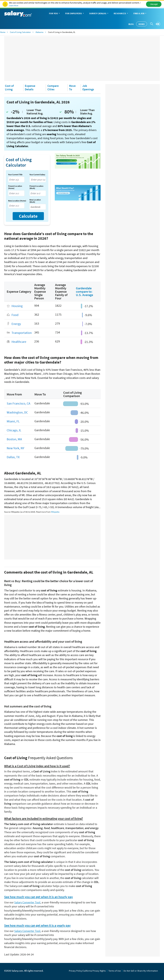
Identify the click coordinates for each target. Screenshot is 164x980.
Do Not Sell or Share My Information (141, 971)
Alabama (39, 32)
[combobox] (16, 180)
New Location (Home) (17, 201)
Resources (121, 14)
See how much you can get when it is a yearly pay (37, 925)
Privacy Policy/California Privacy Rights (87, 971)
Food (15, 315)
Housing (17, 306)
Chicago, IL (14, 430)
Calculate (28, 216)
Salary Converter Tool (27, 902)
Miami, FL (13, 421)
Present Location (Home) (15, 187)
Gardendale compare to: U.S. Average (84, 291)
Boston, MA (14, 439)
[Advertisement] (82, 59)
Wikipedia (55, 512)
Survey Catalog (99, 14)
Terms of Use (115, 971)
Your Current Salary (37, 175)
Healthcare (19, 342)
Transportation (22, 333)
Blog (131, 24)
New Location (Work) (35, 201)
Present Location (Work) (36, 187)
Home (3, 32)
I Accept (154, 4)
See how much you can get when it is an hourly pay (39, 897)
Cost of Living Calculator (20, 32)
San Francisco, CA (18, 403)
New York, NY (16, 448)
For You (55, 14)
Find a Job (140, 14)
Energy (16, 324)
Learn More (14, 6)
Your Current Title (15, 175)
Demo (142, 24)
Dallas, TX (13, 457)
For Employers (75, 14)
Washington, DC (17, 412)
